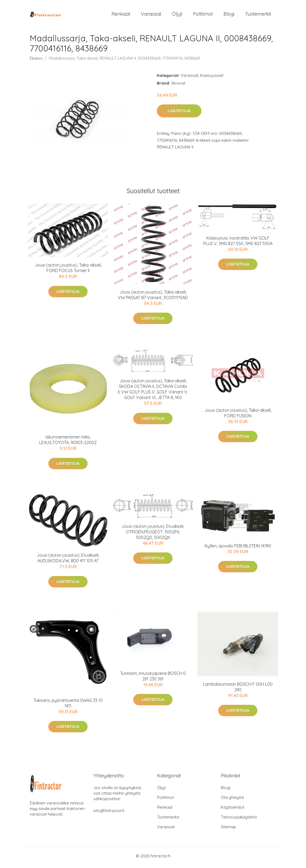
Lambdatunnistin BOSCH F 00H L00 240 (238, 690)
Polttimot (203, 15)
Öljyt (177, 15)
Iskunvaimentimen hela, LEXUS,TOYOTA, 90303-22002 (68, 443)
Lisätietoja (179, 114)
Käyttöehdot (232, 810)
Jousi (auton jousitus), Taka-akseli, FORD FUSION (238, 416)
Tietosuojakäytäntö (239, 820)
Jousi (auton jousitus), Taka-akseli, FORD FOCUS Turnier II (68, 271)
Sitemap (228, 830)
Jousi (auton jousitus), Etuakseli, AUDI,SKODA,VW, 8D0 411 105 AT (68, 561)
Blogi (229, 15)
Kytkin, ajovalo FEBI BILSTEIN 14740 (238, 548)
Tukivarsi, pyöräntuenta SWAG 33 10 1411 (68, 706)
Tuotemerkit (258, 15)
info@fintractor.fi (109, 814)
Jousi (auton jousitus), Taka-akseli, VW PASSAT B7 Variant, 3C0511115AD (153, 297)
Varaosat (151, 15)
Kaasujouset (212, 78)
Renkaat (121, 15)
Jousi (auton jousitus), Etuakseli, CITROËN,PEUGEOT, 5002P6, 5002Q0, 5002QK (153, 534)
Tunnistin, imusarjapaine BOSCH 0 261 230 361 (153, 679)
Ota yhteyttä (232, 800)
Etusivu (36, 61)
